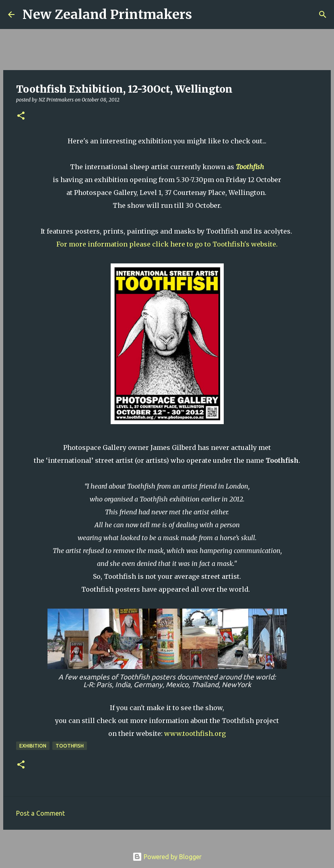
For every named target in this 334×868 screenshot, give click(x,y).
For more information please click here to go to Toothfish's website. (167, 244)
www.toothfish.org (195, 733)
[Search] (203, 15)
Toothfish (250, 167)
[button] (21, 116)
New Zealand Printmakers (107, 15)
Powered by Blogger (167, 857)
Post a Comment (40, 813)
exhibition (33, 746)
